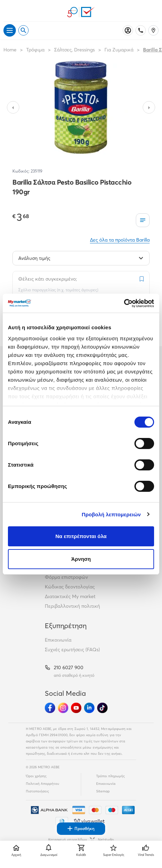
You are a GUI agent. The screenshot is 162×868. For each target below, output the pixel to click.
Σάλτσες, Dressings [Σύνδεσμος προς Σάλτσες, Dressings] (74, 50)
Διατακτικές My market (70, 596)
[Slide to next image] (149, 107)
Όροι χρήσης (36, 776)
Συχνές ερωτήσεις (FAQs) (72, 650)
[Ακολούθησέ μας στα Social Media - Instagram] (63, 708)
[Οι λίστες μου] (143, 220)
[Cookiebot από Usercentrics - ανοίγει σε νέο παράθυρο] (124, 303)
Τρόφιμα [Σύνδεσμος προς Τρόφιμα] (35, 50)
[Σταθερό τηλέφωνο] (141, 30)
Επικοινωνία (58, 640)
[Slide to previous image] (13, 107)
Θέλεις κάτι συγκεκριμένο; (48, 279)
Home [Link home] (10, 50)
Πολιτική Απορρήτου (43, 784)
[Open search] (23, 30)
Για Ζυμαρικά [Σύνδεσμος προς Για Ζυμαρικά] (119, 50)
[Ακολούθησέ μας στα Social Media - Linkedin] (89, 708)
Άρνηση (81, 559)
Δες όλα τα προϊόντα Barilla (120, 240)
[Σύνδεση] (128, 30)
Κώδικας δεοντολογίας (70, 587)
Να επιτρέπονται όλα (81, 536)
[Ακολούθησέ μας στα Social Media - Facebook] (50, 708)
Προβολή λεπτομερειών (111, 514)
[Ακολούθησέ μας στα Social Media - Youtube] (76, 708)
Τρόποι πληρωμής (110, 776)
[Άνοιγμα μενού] (10, 30)
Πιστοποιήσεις (37, 791)
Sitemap (103, 791)
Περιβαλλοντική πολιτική (72, 606)
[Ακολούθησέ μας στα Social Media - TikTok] (102, 708)
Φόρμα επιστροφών (66, 577)
